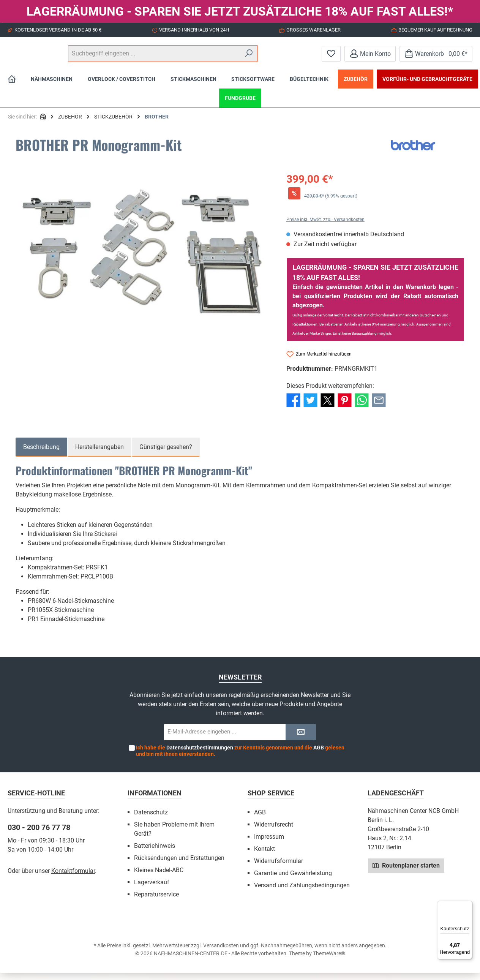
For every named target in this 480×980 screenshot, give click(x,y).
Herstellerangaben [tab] (99, 454)
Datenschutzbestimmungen (200, 755)
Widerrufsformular (279, 868)
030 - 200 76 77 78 (39, 835)
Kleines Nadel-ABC (159, 877)
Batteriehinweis (155, 853)
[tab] (41, 454)
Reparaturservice (156, 902)
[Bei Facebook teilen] (293, 407)
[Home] (12, 86)
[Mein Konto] (370, 57)
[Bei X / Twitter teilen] (328, 407)
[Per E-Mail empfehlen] (379, 407)
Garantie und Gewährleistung (293, 880)
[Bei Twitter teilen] (310, 407)
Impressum (269, 844)
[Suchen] (294, 57)
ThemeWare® (329, 961)
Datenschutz (151, 820)
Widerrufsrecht (274, 832)
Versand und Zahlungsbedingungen (302, 892)
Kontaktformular (73, 878)
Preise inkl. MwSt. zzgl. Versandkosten (325, 227)
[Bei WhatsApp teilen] (362, 407)
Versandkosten (221, 953)
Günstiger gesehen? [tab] (166, 454)
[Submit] (301, 739)
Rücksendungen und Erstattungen (179, 865)
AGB (319, 755)
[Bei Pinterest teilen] (345, 407)
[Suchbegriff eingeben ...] (239, 57)
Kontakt (264, 856)
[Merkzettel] (331, 57)
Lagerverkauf (152, 889)
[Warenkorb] (436, 57)
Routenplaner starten (406, 873)
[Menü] (468, 905)
